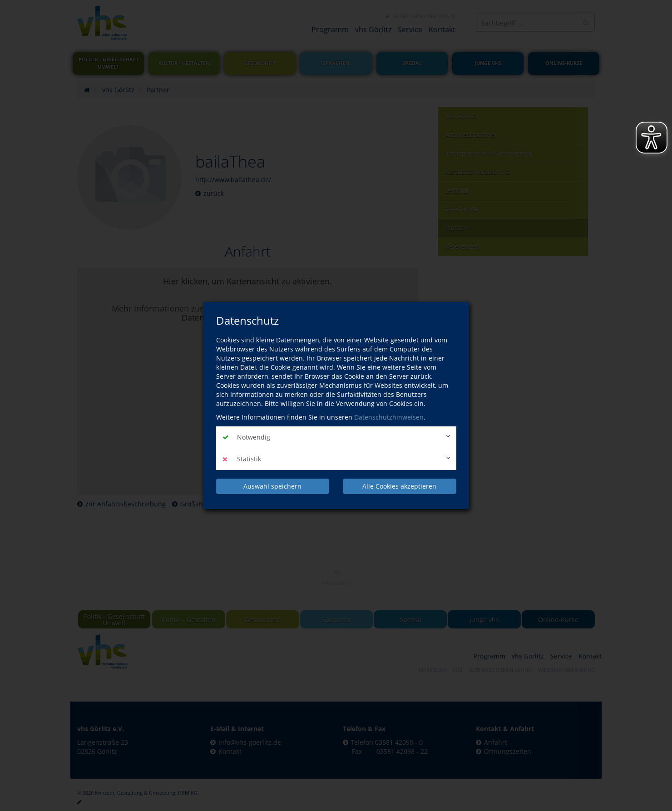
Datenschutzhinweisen (389, 417)
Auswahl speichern (272, 486)
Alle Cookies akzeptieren (399, 486)
